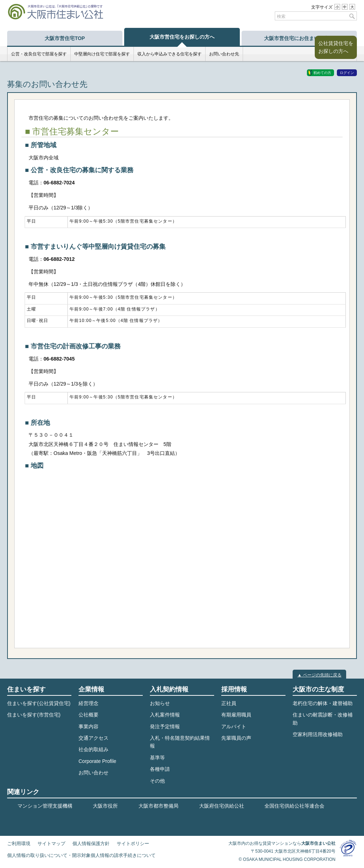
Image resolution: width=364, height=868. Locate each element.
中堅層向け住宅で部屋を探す (102, 54)
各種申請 (160, 769)
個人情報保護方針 (91, 844)
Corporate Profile (97, 761)
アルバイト (234, 726)
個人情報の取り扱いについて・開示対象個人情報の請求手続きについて (81, 855)
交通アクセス (93, 738)
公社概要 (89, 715)
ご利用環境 (19, 844)
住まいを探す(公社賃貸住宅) (39, 703)
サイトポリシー (133, 844)
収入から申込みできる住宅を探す (170, 54)
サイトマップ (51, 844)
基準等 (157, 758)
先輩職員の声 (236, 738)
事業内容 (89, 726)
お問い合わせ (93, 773)
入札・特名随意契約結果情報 (180, 742)
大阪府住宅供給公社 (222, 806)
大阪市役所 (105, 806)
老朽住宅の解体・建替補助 (323, 703)
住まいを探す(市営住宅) (34, 715)
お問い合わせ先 (224, 54)
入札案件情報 (165, 715)
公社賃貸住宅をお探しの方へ (336, 47)
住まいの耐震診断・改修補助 (323, 719)
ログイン (347, 73)
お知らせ (160, 703)
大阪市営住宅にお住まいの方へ (299, 38)
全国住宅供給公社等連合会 (294, 806)
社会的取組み (93, 749)
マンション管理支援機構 (45, 806)
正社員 (229, 703)
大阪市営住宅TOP (65, 38)
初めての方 (322, 73)
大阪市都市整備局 (158, 806)
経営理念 (89, 703)
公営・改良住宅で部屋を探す (39, 54)
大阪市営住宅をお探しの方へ (182, 37)
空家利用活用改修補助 (318, 734)
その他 (157, 781)
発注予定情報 (165, 726)
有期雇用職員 (236, 715)
